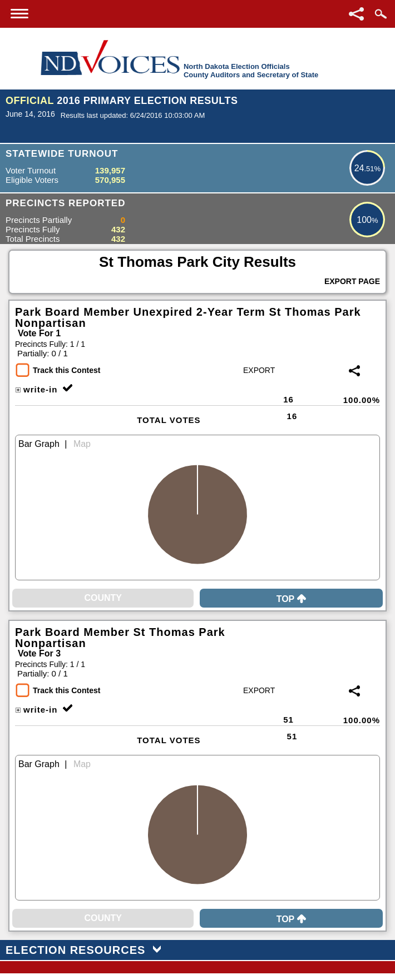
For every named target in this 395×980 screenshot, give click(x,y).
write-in (36, 389)
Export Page (352, 281)
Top (292, 599)
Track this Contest (66, 370)
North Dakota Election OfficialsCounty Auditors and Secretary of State (251, 71)
